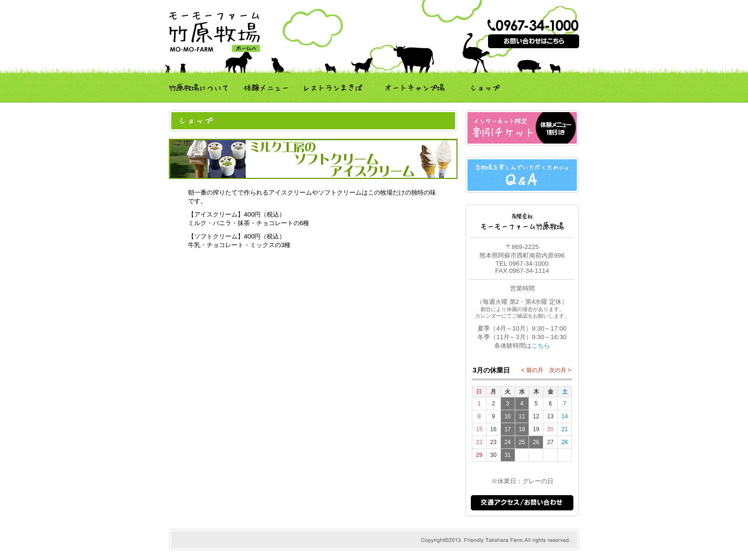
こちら (541, 346)
